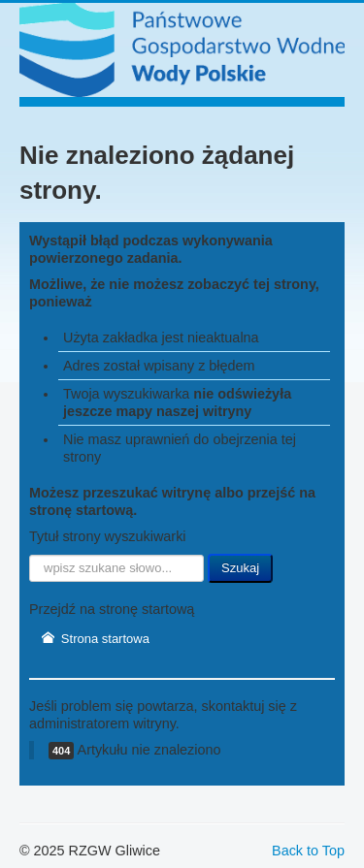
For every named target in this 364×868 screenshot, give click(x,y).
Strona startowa (95, 639)
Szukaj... (30, 554)
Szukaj (240, 568)
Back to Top (308, 851)
